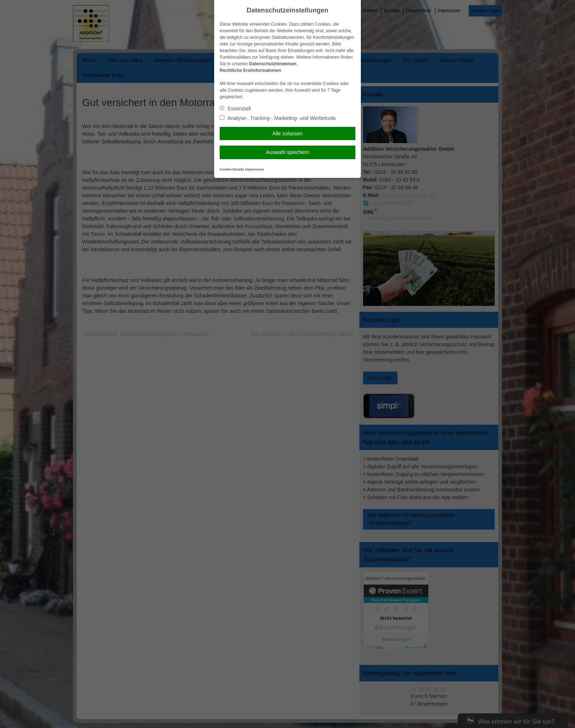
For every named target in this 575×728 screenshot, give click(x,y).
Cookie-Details (232, 169)
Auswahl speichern (287, 152)
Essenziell (235, 109)
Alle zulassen (288, 133)
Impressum (254, 169)
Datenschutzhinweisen (273, 64)
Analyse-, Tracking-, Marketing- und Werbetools (278, 118)
